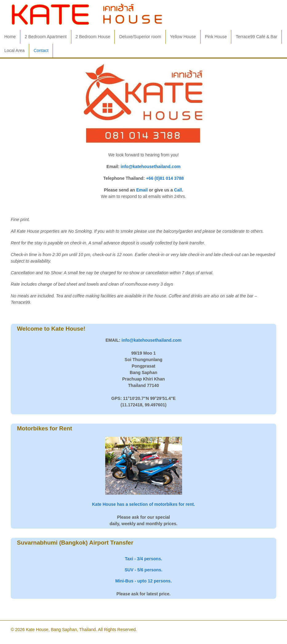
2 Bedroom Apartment (46, 37)
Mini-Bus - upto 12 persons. (144, 581)
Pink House (216, 37)
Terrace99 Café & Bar (256, 37)
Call (178, 190)
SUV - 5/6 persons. (143, 570)
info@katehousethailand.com (151, 167)
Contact (41, 50)
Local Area (14, 50)
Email (142, 190)
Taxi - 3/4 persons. (143, 559)
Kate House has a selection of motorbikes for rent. (143, 504)
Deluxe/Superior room (140, 37)
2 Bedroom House (93, 37)
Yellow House (183, 37)
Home (10, 37)
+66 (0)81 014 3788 (165, 178)
